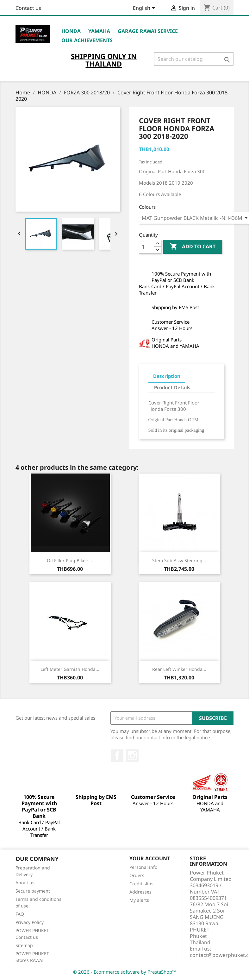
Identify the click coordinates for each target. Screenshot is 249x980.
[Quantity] (146, 247)
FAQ (20, 914)
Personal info (143, 867)
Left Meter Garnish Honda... (70, 669)
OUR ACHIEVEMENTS (87, 40)
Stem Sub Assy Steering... (179, 560)
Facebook (117, 756)
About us (25, 883)
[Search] (194, 59)
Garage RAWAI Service (148, 31)
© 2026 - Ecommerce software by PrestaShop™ (125, 972)
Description (167, 376)
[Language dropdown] (145, 9)
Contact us (28, 8)
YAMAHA (99, 31)
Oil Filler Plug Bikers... (70, 560)
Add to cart (193, 247)
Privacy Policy (30, 922)
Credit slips (141, 884)
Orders (137, 875)
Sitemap (24, 945)
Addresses (140, 892)
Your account (150, 858)
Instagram (132, 756)
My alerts (139, 900)
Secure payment (33, 891)
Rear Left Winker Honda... (179, 669)
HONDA (71, 31)
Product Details (172, 387)
